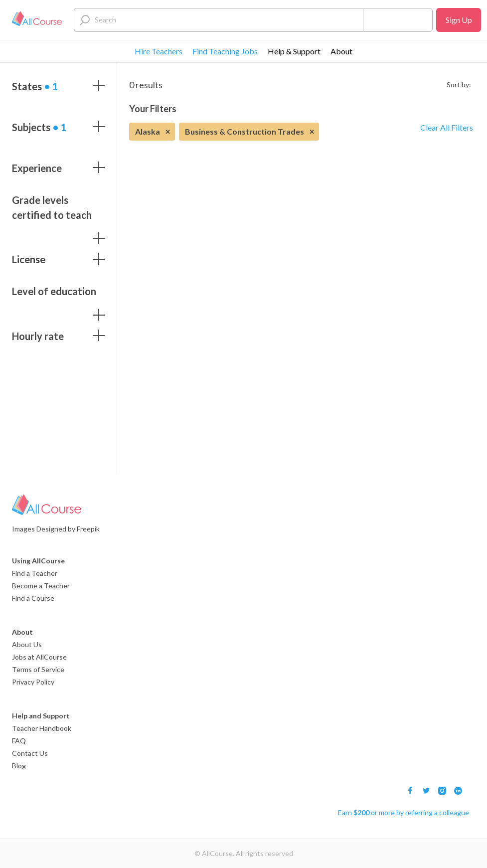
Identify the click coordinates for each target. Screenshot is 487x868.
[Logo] (37, 20)
